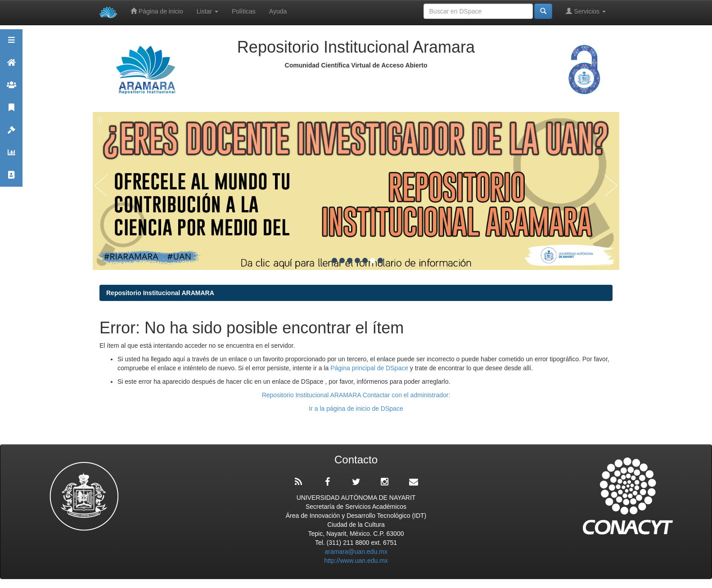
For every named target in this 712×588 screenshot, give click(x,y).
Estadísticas (11, 156)
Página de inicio (157, 11)
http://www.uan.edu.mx (356, 561)
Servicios (586, 11)
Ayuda (278, 11)
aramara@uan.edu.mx (356, 552)
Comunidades (11, 89)
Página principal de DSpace (370, 368)
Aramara (11, 66)
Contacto (11, 179)
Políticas (244, 11)
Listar (207, 11)
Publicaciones (11, 111)
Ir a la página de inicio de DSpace (356, 408)
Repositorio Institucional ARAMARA (160, 293)
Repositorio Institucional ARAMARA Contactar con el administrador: (356, 395)
